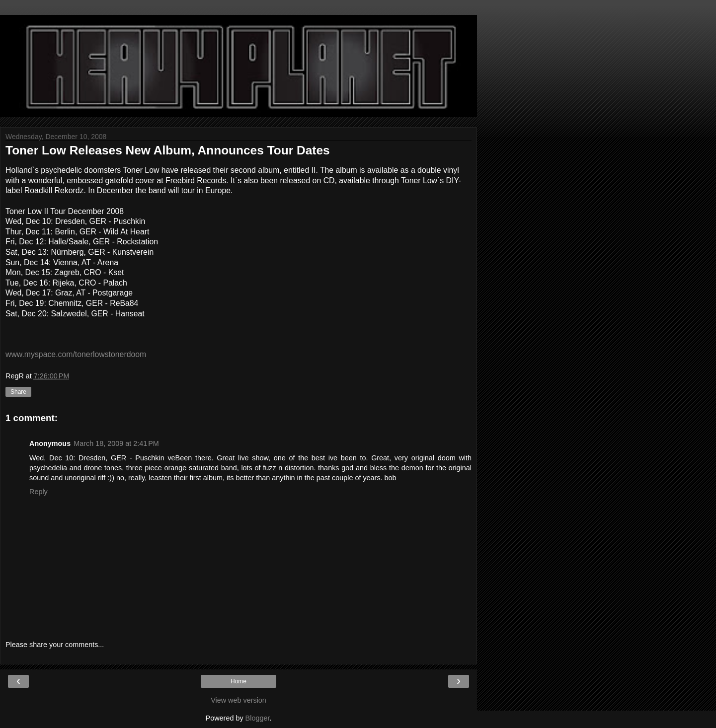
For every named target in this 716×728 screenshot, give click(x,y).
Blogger (258, 718)
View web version (239, 700)
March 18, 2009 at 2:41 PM (116, 443)
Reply (39, 492)
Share (18, 392)
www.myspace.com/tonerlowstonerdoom (76, 354)
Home (239, 681)
